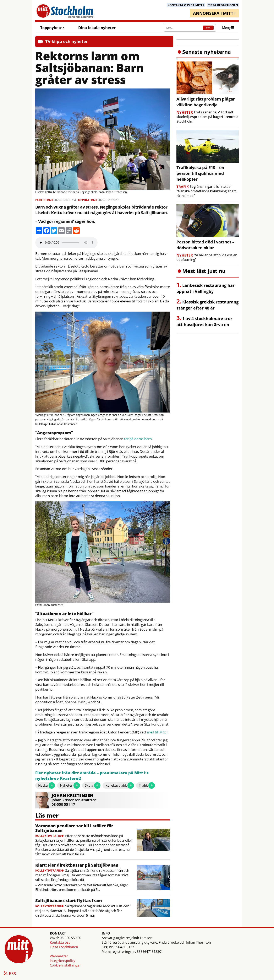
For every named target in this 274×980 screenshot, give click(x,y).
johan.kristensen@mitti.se (74, 800)
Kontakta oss (60, 942)
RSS (10, 974)
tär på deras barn (138, 439)
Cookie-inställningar (65, 965)
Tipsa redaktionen (64, 947)
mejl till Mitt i (157, 732)
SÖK (208, 28)
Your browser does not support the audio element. (66, 243)
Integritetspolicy (62, 961)
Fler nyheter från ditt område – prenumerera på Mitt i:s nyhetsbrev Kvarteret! (92, 776)
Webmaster (59, 956)
